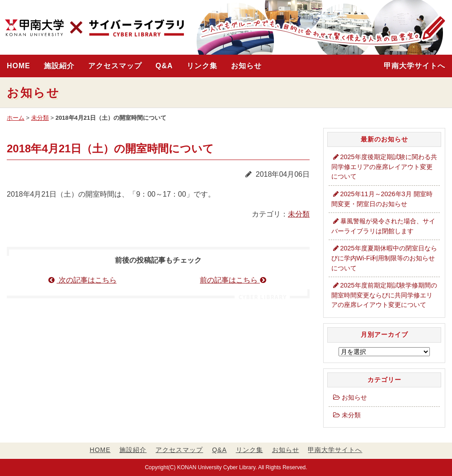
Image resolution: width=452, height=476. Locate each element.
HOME (19, 66)
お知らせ (246, 66)
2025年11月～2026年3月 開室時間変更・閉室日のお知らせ (382, 199)
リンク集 (202, 66)
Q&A (164, 66)
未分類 (40, 118)
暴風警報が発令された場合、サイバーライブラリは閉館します (383, 226)
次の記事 (82, 280)
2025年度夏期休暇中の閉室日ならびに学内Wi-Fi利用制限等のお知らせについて (384, 258)
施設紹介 (59, 66)
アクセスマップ (115, 66)
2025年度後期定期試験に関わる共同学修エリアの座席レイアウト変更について (384, 167)
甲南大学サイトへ (414, 66)
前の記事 (234, 280)
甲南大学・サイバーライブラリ (94, 28)
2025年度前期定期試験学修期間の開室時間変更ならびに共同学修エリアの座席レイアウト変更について (384, 295)
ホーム (16, 118)
